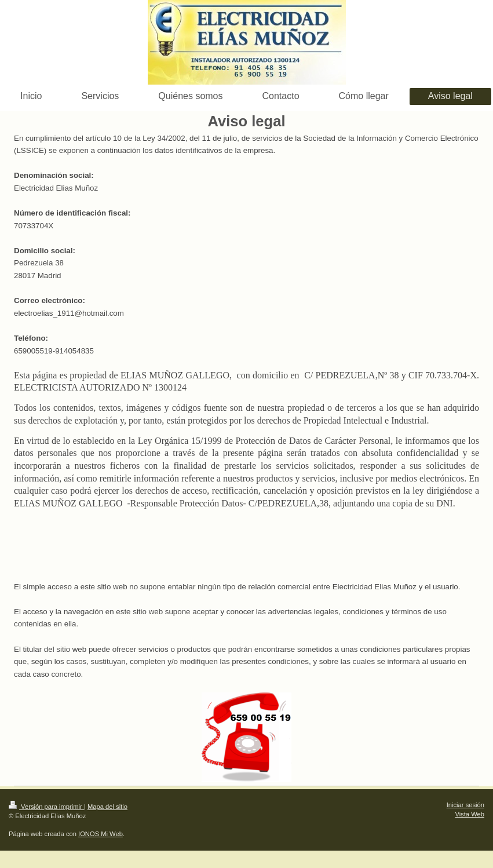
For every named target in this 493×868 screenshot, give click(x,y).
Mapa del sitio (107, 807)
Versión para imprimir (46, 807)
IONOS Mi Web (101, 834)
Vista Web (470, 814)
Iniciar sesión (465, 805)
